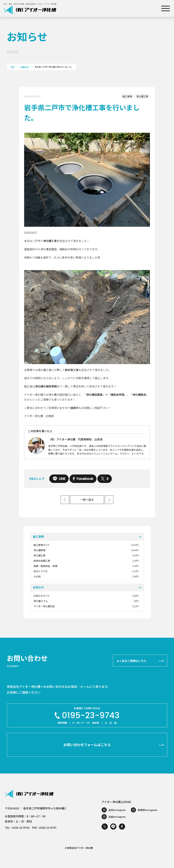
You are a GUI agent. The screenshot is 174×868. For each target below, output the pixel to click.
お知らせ (25, 67)
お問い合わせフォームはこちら (87, 745)
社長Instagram (117, 817)
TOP (12, 67)
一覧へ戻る (87, 500)
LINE (59, 479)
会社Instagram (117, 810)
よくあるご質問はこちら (131, 661)
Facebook (83, 479)
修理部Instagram (147, 810)
